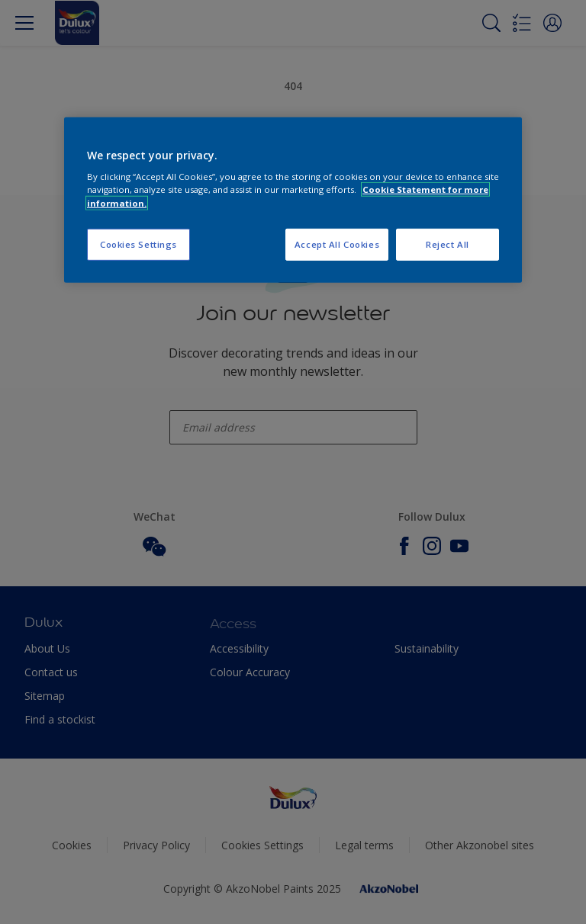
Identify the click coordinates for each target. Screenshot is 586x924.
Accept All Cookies (337, 244)
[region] (293, 200)
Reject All (448, 244)
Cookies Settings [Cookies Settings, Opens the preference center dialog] (138, 244)
